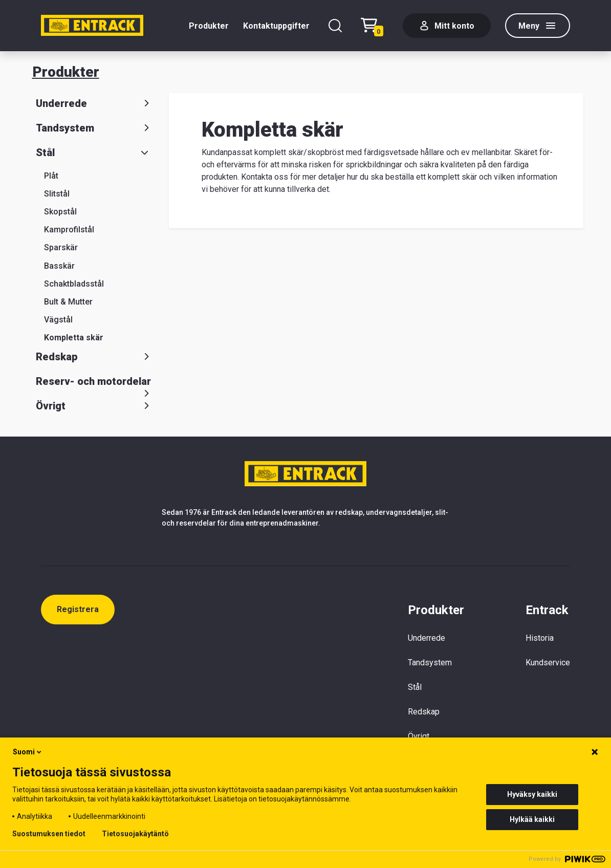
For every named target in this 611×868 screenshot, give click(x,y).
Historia (540, 638)
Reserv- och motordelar (94, 383)
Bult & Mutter (68, 302)
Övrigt (94, 406)
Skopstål (60, 212)
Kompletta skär (74, 338)
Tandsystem (94, 128)
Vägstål (58, 320)
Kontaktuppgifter (276, 26)
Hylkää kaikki (532, 819)
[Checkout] (375, 26)
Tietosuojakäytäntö (135, 834)
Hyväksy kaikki (532, 794)
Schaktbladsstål (74, 284)
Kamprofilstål (69, 230)
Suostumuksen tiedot (49, 834)
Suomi (28, 752)
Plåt (51, 176)
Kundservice (548, 663)
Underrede (94, 103)
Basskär (59, 266)
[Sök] (335, 26)
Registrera (78, 609)
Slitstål (57, 194)
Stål (94, 153)
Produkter (209, 26)
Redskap (94, 357)
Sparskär (61, 247)
